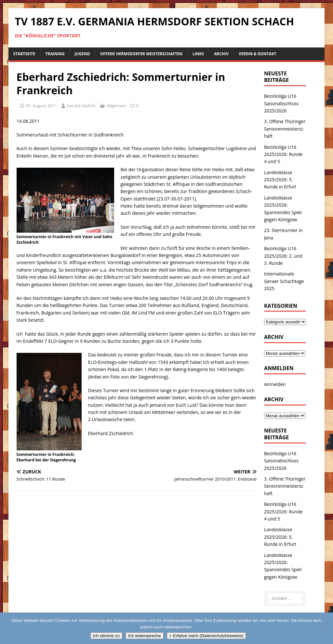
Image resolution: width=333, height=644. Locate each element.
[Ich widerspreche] (325, 628)
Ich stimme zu (106, 636)
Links (198, 54)
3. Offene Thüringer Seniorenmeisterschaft (285, 129)
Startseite (24, 54)
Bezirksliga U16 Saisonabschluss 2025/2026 (281, 103)
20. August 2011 (41, 106)
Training (55, 54)
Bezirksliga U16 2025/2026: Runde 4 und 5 (283, 154)
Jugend (82, 54)
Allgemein (116, 106)
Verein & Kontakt (258, 54)
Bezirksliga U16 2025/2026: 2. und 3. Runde (283, 256)
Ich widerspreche (145, 636)
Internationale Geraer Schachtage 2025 (284, 281)
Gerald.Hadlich (81, 106)
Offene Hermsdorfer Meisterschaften (141, 54)
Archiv (221, 54)
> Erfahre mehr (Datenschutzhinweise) (206, 636)
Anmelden (275, 384)
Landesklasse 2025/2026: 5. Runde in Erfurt (280, 180)
